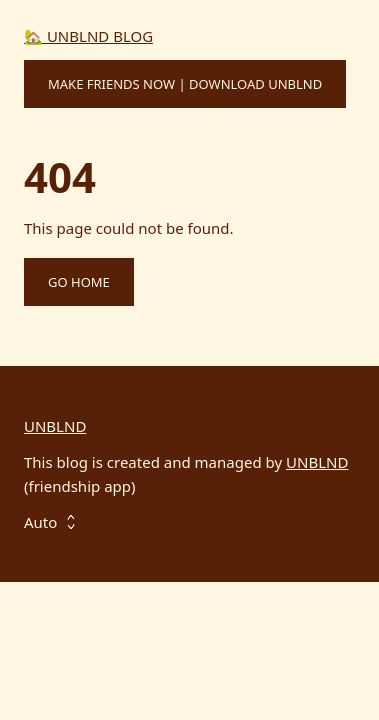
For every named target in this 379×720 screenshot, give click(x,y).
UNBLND (55, 426)
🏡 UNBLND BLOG (88, 36)
